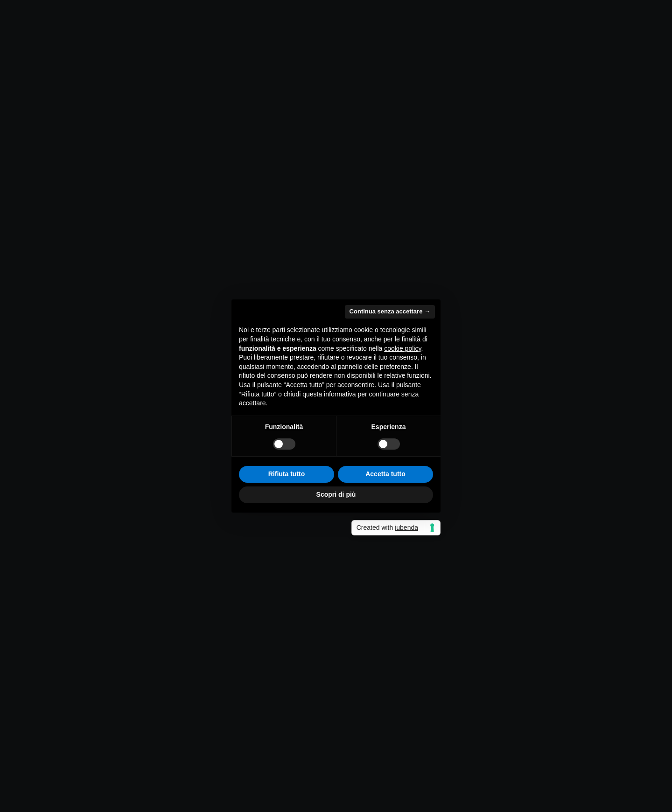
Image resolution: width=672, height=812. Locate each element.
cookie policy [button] (402, 348)
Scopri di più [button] (336, 494)
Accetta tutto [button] (385, 474)
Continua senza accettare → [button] (390, 311)
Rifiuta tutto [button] (287, 474)
